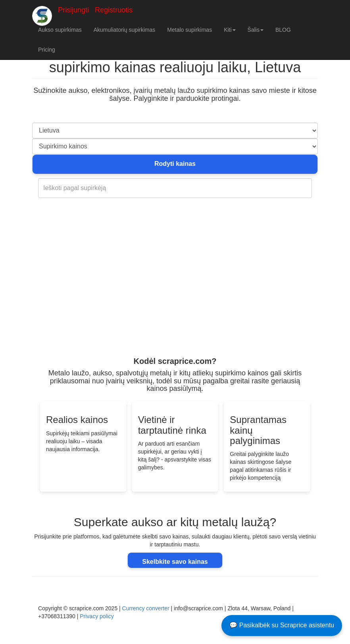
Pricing (47, 50)
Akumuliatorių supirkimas (125, 30)
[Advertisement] (175, 293)
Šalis (256, 30)
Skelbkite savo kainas (175, 562)
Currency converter (146, 608)
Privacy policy (97, 616)
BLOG (283, 30)
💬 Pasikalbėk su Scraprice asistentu (282, 625)
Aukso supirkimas (60, 30)
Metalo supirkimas (189, 30)
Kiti (230, 30)
